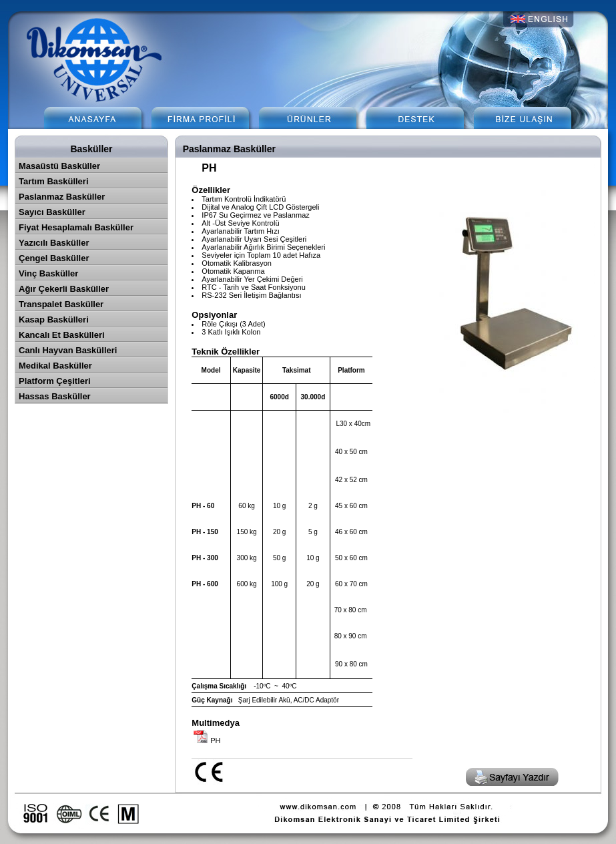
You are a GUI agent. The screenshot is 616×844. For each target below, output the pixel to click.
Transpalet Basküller (61, 304)
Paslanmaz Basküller (62, 197)
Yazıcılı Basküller (54, 243)
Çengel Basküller (54, 258)
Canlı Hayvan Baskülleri (68, 350)
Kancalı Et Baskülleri (62, 335)
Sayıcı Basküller (52, 212)
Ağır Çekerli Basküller (64, 289)
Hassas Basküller (55, 396)
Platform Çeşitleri (55, 381)
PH (215, 741)
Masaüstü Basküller (59, 166)
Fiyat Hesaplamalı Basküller (76, 227)
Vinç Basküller (48, 273)
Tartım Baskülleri (54, 181)
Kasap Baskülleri (54, 320)
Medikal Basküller (55, 366)
